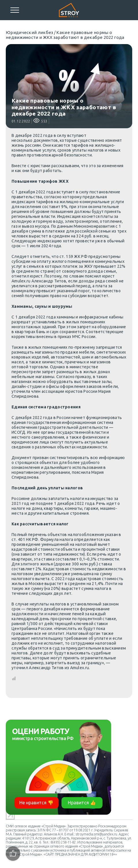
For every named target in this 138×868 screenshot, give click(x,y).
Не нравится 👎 (36, 803)
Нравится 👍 (82, 803)
